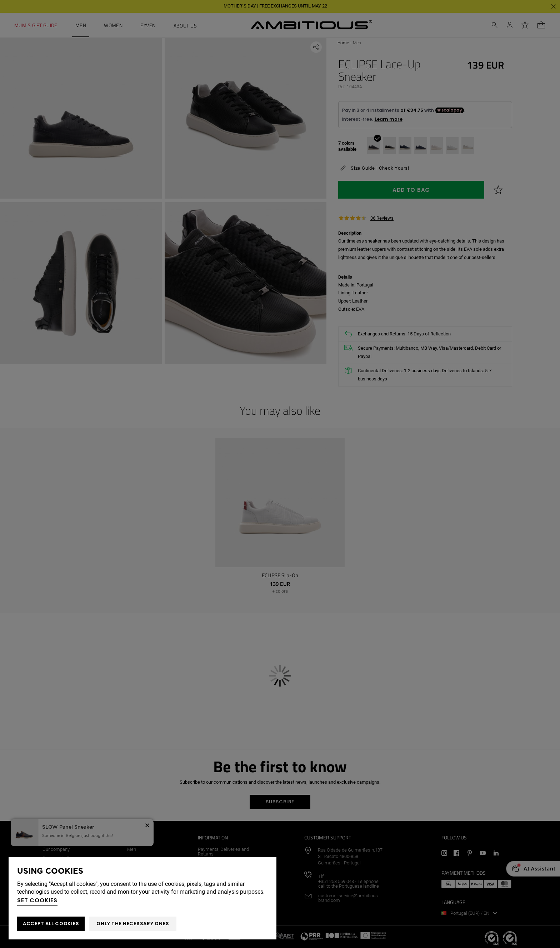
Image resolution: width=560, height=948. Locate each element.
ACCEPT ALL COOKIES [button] (51, 924)
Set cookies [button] (37, 900)
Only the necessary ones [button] (133, 924)
